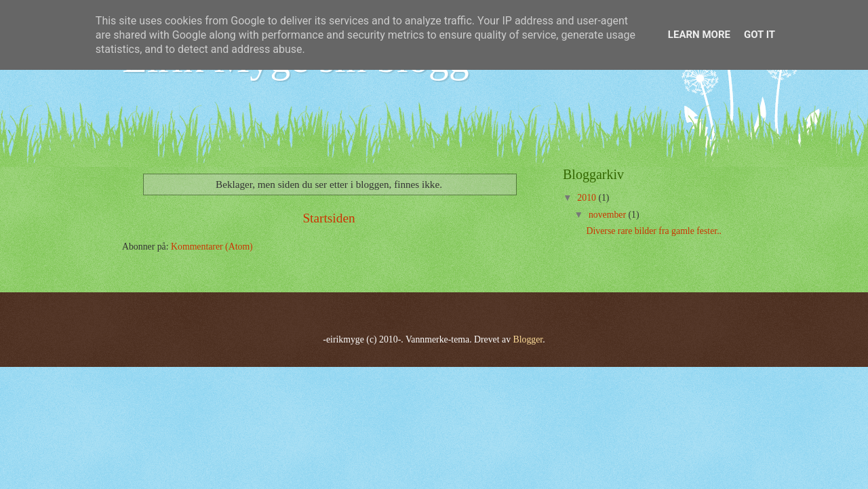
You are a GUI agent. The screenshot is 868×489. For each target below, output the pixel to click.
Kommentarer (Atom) (212, 247)
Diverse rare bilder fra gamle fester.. (654, 231)
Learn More (699, 35)
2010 (588, 198)
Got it (759, 35)
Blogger (528, 339)
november (609, 215)
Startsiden (329, 218)
